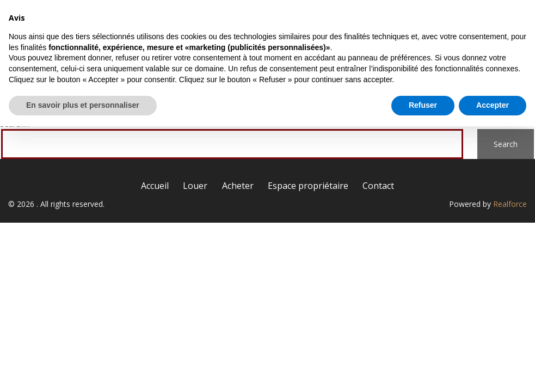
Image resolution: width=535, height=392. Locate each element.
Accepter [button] (493, 371)
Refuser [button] (423, 371)
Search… (15, 124)
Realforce (510, 204)
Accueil (174, 20)
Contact (492, 20)
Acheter (303, 20)
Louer (238, 20)
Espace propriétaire (397, 20)
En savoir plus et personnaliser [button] (83, 371)
